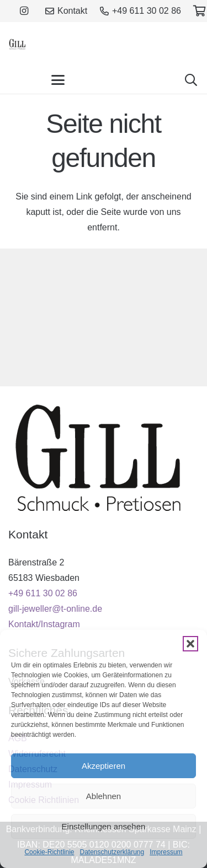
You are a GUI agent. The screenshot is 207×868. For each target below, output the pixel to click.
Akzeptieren (104, 766)
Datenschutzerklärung (112, 852)
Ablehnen (104, 796)
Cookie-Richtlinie (49, 852)
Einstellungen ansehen (104, 826)
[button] (190, 644)
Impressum (166, 852)
